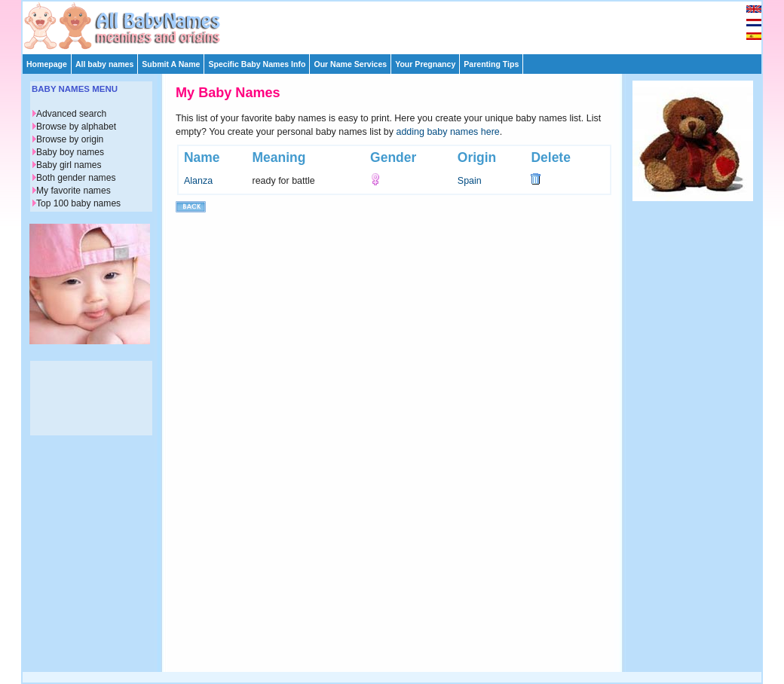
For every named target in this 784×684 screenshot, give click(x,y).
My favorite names (73, 191)
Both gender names (76, 178)
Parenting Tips (491, 64)
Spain (470, 181)
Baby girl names (69, 165)
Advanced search (71, 114)
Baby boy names (70, 152)
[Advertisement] (399, 24)
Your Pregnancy (425, 64)
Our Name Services (350, 64)
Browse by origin (70, 139)
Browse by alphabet (76, 127)
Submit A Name (171, 64)
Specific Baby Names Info (257, 64)
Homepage (47, 64)
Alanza (198, 181)
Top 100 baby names (78, 203)
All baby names (104, 64)
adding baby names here (448, 132)
